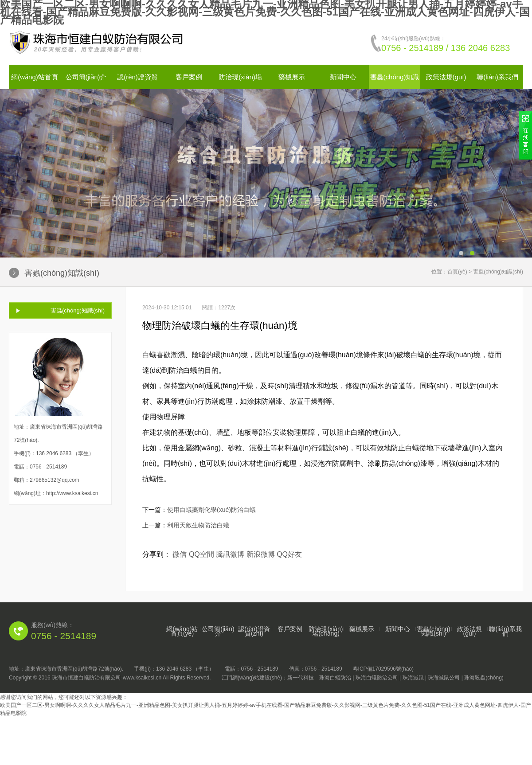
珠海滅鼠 (413, 678)
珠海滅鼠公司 (444, 678)
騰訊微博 (230, 554)
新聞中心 (343, 77)
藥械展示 (292, 77)
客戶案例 (189, 77)
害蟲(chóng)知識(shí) (78, 310)
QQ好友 (289, 554)
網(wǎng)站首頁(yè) (182, 631)
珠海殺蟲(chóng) (484, 678)
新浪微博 (261, 554)
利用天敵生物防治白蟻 (198, 525)
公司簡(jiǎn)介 (86, 77)
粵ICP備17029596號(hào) (383, 669)
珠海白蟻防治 (335, 678)
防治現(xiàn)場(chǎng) (326, 631)
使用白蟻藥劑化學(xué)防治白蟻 (211, 510)
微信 (180, 554)
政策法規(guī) (446, 77)
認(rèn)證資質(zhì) (254, 631)
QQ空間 (201, 554)
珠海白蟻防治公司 (377, 678)
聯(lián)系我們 (497, 77)
